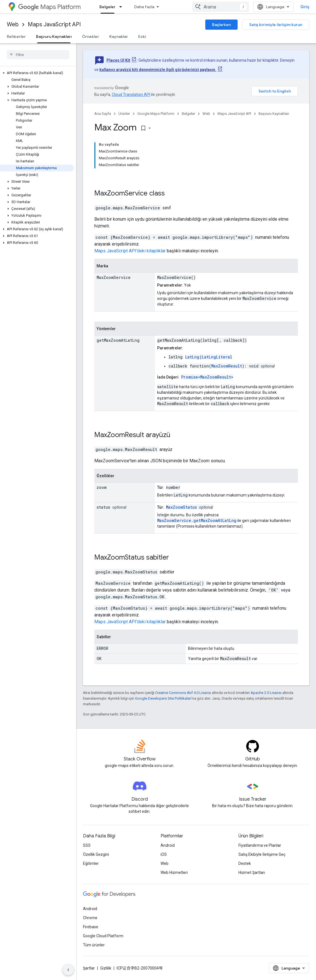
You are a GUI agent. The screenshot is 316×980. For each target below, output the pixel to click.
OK (99, 658)
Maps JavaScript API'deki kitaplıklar (130, 251)
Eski (142, 36)
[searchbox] (38, 55)
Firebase (91, 927)
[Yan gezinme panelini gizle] (68, 970)
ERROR (102, 648)
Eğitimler (91, 863)
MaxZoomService (121, 193)
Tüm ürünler (94, 945)
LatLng (192, 357)
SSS (87, 845)
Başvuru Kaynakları (274, 114)
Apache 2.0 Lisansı (266, 693)
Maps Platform (49, 7)
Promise (190, 377)
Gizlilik (106, 968)
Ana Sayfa (103, 114)
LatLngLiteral (217, 357)
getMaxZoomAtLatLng (118, 340)
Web (13, 24)
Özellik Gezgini (96, 854)
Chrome (90, 918)
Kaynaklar (119, 36)
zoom (102, 487)
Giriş (305, 7)
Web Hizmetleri (174, 872)
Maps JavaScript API (54, 24)
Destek (245, 863)
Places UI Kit (118, 60)
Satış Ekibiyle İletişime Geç (262, 854)
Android (168, 845)
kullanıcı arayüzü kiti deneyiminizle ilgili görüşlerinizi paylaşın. (158, 70)
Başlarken (221, 25)
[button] (37, 73)
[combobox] (221, 7)
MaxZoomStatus (181, 507)
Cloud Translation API (131, 94)
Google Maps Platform (156, 114)
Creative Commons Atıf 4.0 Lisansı (183, 693)
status (103, 507)
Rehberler (16, 36)
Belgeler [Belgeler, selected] (107, 7)
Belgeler (188, 114)
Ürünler (124, 114)
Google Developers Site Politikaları (163, 698)
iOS (164, 854)
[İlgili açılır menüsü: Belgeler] (122, 7)
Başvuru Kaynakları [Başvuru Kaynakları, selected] (54, 36)
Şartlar (89, 968)
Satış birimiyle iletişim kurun (276, 25)
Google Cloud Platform (103, 936)
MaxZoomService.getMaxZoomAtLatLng (197, 520)
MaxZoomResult (227, 366)
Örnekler (90, 36)
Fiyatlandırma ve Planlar (260, 845)
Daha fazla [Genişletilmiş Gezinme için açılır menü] (144, 7)
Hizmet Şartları (252, 872)
